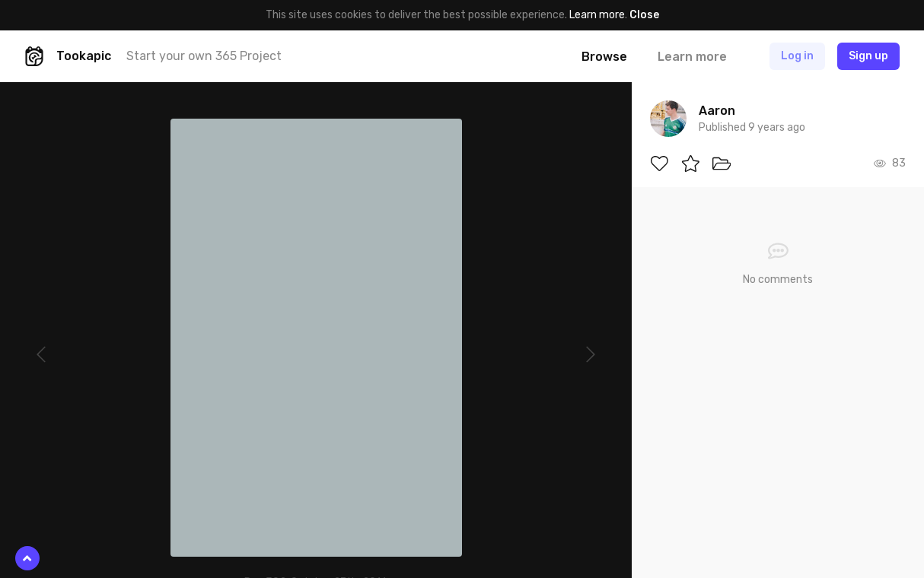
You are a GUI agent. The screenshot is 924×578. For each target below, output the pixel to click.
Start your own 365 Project (204, 56)
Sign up (868, 56)
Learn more (597, 15)
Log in (797, 56)
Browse (604, 57)
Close (644, 15)
